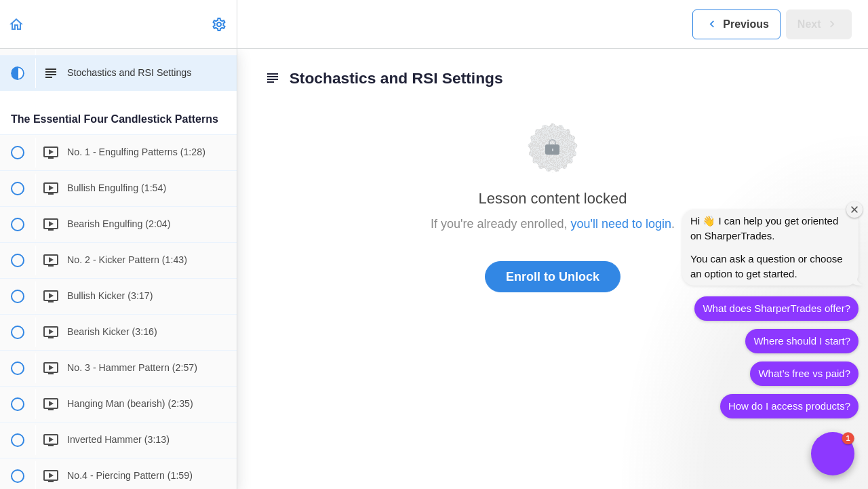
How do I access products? (789, 406)
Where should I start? (802, 341)
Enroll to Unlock (553, 277)
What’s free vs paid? (804, 373)
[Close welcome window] (854, 210)
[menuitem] (220, 24)
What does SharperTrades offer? (776, 308)
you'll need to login (622, 224)
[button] (17, 24)
